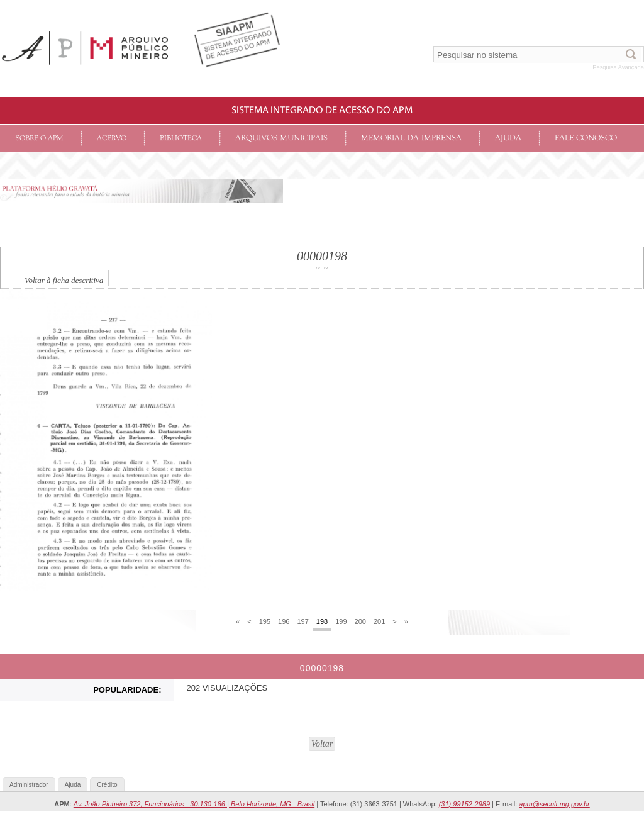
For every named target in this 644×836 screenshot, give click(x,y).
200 (360, 621)
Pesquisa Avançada (618, 67)
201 (379, 621)
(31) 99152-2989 (464, 804)
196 (284, 621)
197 (303, 621)
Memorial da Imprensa (411, 138)
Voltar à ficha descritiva (64, 280)
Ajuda (508, 138)
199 (341, 621)
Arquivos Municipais (281, 138)
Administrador (29, 785)
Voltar (322, 744)
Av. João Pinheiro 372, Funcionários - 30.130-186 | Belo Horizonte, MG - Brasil (194, 804)
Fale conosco (586, 138)
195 (265, 621)
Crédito (107, 785)
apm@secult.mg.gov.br (554, 804)
